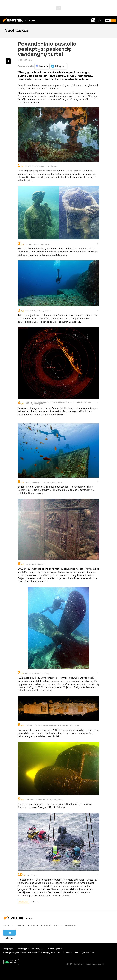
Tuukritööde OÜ (43, 402)
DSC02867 (48, 311)
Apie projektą (9, 949)
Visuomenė (46, 926)
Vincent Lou (39, 311)
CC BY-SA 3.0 (31, 564)
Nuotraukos (23, 902)
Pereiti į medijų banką (54, 482)
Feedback (68, 952)
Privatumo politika (55, 949)
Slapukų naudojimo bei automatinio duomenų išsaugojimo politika (32, 952)
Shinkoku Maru (51, 166)
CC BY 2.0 (29, 166)
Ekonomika (32, 926)
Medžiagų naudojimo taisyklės (31, 949)
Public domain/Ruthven (41, 244)
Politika (20, 926)
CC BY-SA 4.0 (31, 402)
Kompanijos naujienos (85, 952)
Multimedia (35, 902)
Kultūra (58, 926)
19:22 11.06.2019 (25, 60)
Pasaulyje (8, 926)
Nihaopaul (41, 564)
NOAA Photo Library (42, 673)
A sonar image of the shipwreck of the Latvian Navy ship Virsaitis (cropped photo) (58, 403)
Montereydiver (39, 166)
